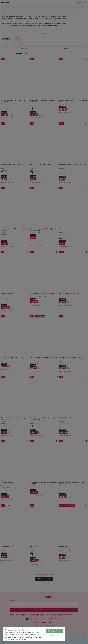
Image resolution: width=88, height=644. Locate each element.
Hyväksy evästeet (54, 631)
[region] (34, 634)
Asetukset (54, 636)
